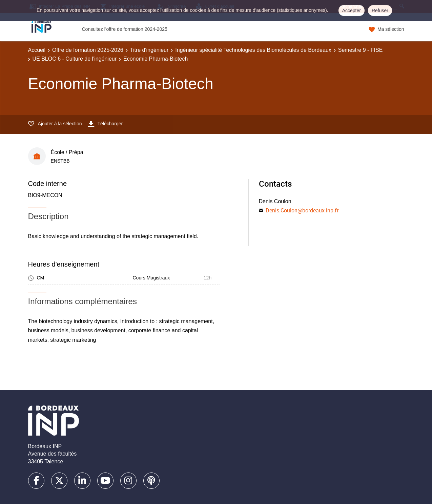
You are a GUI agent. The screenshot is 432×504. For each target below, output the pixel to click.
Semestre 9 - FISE (361, 50)
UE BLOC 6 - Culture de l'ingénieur (75, 59)
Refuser (380, 10)
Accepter (352, 10)
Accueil (37, 50)
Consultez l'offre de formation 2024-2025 (125, 29)
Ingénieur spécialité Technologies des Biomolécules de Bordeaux (253, 50)
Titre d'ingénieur (149, 50)
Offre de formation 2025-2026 (88, 50)
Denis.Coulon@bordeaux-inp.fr (302, 210)
